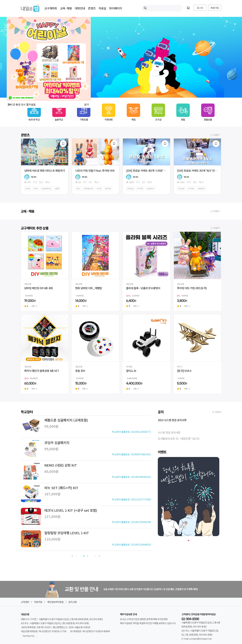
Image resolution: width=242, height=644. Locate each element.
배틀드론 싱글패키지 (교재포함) (66, 420)
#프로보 (130, 188)
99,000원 (51, 426)
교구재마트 (51, 8)
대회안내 (80, 8)
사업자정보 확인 (28, 636)
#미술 (28, 188)
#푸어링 (108, 188)
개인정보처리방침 (55, 602)
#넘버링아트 (46, 188)
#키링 (99, 188)
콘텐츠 (92, 8)
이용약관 (38, 602)
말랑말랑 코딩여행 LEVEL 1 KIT (67, 533)
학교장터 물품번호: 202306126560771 (132, 432)
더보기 (217, 135)
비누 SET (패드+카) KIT (61, 488)
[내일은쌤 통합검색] (162, 8)
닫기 (87, 104)
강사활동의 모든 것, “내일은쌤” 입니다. (179, 438)
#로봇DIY (150, 188)
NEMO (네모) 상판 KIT (61, 465)
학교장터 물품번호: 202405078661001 (132, 454)
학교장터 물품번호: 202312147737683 (132, 499)
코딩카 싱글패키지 (57, 443)
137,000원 (52, 516)
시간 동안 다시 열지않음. (22, 104)
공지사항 (73, 602)
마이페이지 (115, 8)
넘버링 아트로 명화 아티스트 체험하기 (45, 171)
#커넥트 (140, 188)
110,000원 (52, 539)
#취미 (36, 188)
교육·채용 (66, 8)
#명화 (57, 188)
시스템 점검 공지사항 (169, 432)
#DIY (78, 188)
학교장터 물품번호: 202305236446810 (132, 545)
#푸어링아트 (88, 188)
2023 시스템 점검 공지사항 (172, 420)
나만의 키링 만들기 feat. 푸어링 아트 (95, 171)
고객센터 (25, 602)
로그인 (200, 8)
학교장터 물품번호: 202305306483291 (132, 477)
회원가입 (215, 8)
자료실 (102, 8)
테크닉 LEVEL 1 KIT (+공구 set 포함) (71, 510)
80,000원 (51, 471)
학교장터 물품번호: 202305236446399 (132, 522)
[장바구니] (188, 8)
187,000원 (52, 494)
